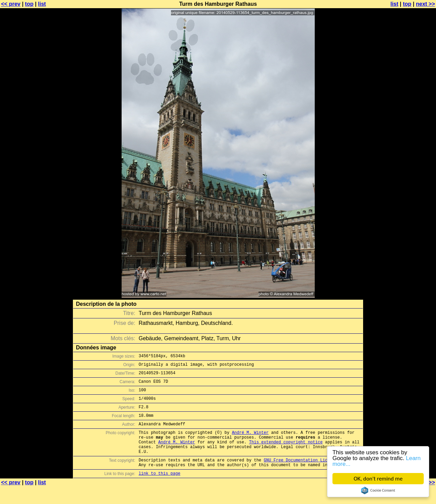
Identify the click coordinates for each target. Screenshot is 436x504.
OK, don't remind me (378, 479)
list (42, 4)
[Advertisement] (408, 169)
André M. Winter (250, 443)
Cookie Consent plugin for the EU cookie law (378, 490)
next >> (425, 4)
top (29, 4)
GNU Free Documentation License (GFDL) (309, 475)
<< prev (11, 4)
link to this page (159, 491)
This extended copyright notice (286, 454)
